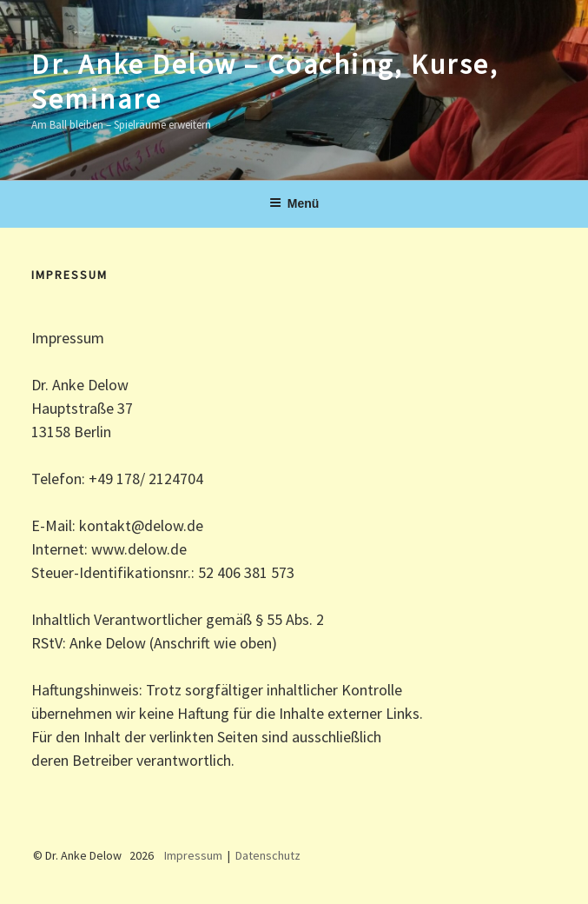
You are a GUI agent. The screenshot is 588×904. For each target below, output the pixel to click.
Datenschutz (268, 855)
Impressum (193, 855)
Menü (294, 203)
